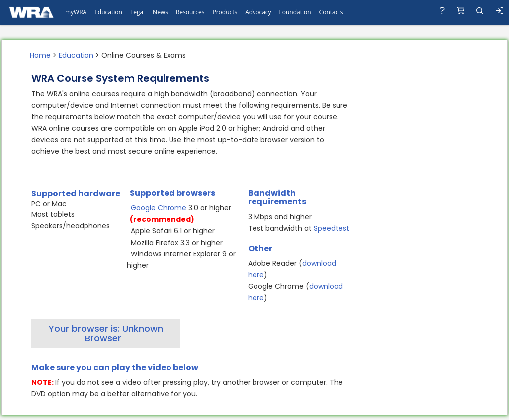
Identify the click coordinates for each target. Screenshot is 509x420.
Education (76, 55)
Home (40, 55)
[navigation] (254, 12)
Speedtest (332, 228)
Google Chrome (159, 208)
